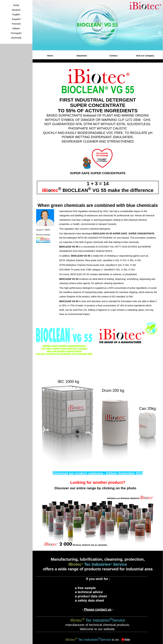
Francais (16, 24)
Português (16, 33)
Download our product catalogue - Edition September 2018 (98, 473)
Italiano (16, 28)
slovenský (16, 38)
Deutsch (16, 10)
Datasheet (82, 56)
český (16, 5)
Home (50, 56)
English (16, 14)
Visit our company (145, 56)
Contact (113, 56)
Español (16, 19)
